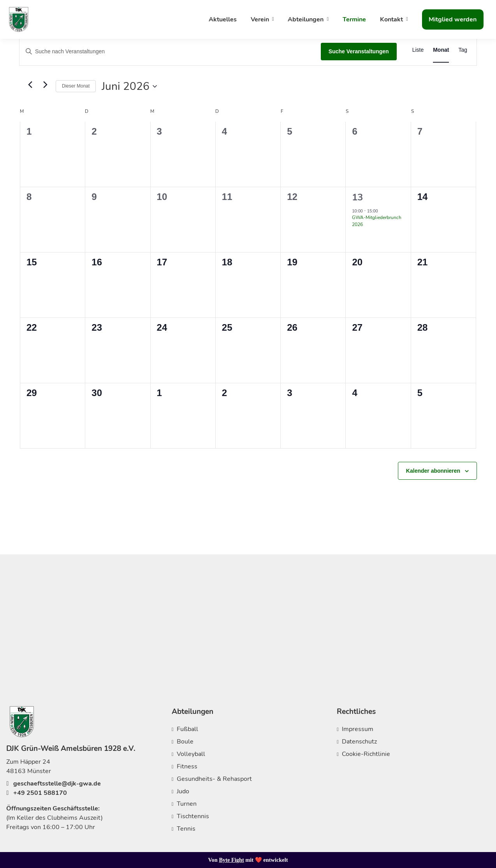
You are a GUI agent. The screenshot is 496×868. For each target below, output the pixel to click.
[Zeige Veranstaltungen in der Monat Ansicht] (441, 50)
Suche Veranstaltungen (359, 51)
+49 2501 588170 (37, 793)
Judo (183, 791)
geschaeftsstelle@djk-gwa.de (54, 784)
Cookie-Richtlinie (366, 754)
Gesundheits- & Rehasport (214, 779)
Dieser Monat (76, 86)
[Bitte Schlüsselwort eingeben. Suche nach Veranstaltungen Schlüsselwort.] (170, 52)
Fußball (187, 729)
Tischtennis (193, 816)
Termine (354, 19)
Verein (260, 19)
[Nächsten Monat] (45, 85)
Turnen (187, 804)
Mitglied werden (453, 19)
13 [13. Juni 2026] (357, 197)
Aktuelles (223, 19)
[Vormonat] (30, 85)
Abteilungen (306, 19)
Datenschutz (359, 742)
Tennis (186, 829)
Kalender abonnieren (433, 471)
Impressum (358, 729)
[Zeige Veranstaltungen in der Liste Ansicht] (418, 50)
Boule (185, 742)
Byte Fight (231, 860)
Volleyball (191, 754)
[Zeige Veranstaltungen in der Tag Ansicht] (463, 50)
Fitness (187, 766)
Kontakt (391, 19)
